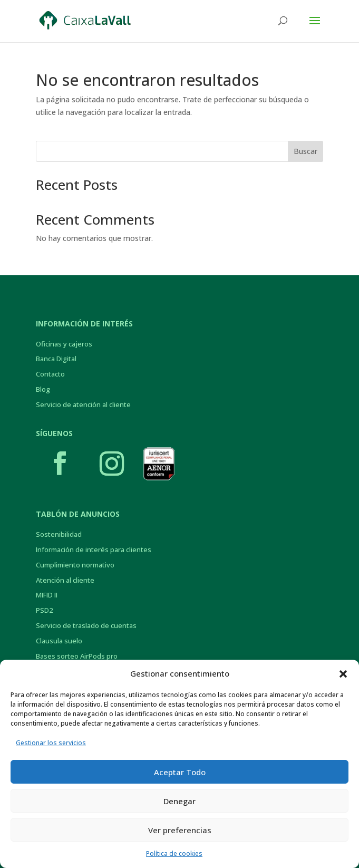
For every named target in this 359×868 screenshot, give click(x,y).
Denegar (179, 801)
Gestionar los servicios (51, 743)
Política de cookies (174, 853)
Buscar (305, 151)
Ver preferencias (180, 830)
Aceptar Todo (180, 772)
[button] (343, 674)
